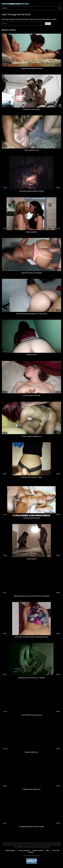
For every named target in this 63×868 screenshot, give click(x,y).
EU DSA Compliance (10, 851)
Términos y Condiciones (24, 851)
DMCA (48, 851)
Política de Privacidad (38, 851)
